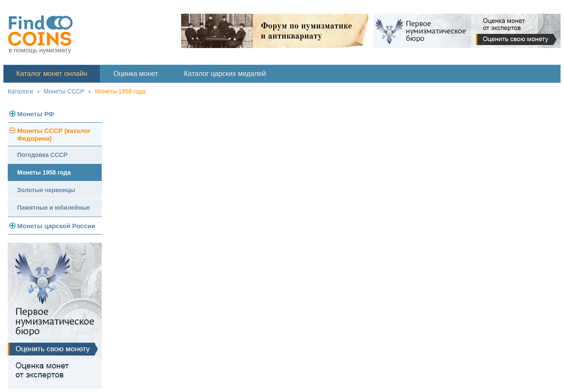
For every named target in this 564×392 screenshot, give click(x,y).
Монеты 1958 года (120, 91)
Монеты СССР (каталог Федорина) (54, 134)
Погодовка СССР (42, 155)
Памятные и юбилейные (54, 208)
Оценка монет (136, 74)
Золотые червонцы (46, 190)
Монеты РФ (36, 114)
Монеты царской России (56, 226)
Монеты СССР (64, 91)
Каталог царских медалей (225, 74)
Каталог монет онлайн (52, 74)
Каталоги (20, 91)
